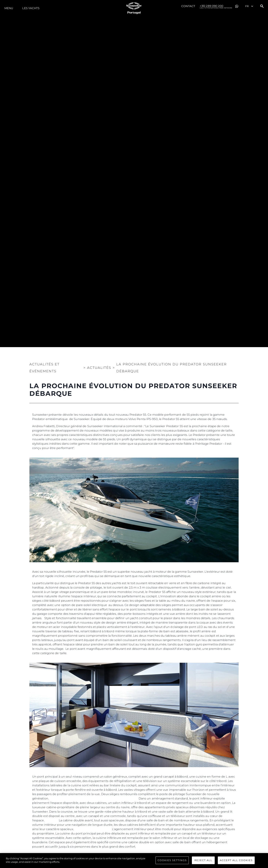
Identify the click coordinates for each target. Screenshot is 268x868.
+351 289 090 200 (216, 6)
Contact (188, 6)
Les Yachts (31, 8)
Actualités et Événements (44, 368)
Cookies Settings (172, 860)
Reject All (203, 860)
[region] (134, 861)
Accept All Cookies (236, 860)
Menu (9, 8)
